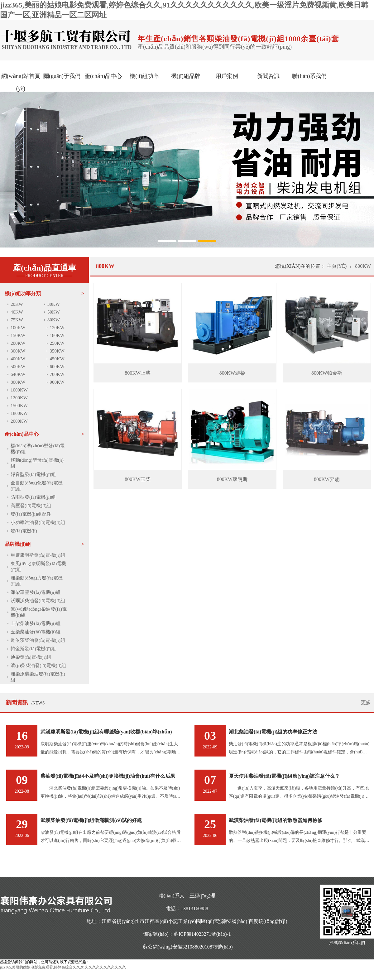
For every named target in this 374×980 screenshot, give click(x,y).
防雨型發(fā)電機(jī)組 (33, 497)
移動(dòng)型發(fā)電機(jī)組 (37, 463)
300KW (18, 351)
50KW (54, 312)
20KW (17, 304)
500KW (18, 367)
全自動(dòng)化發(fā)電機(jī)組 (37, 486)
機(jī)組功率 (144, 76)
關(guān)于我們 (62, 76)
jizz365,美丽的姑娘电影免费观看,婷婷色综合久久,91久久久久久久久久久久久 (63, 967)
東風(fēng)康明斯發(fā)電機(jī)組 (38, 567)
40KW (17, 312)
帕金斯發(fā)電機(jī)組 (33, 649)
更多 (366, 702)
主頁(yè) (337, 266)
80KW (54, 320)
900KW (57, 382)
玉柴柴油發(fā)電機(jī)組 (36, 632)
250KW (57, 343)
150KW (18, 335)
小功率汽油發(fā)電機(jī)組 (38, 522)
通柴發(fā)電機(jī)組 (31, 657)
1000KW (19, 390)
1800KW (19, 413)
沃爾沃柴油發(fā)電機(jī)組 (38, 601)
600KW (57, 367)
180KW (57, 335)
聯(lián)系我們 (309, 76)
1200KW (19, 398)
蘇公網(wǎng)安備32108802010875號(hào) (188, 947)
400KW (18, 359)
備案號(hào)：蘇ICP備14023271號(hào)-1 (187, 934)
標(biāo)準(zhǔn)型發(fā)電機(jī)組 (38, 449)
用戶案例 (227, 76)
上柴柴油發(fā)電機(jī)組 (36, 623)
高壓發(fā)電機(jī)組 (31, 506)
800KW (18, 382)
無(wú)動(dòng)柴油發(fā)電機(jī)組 (39, 612)
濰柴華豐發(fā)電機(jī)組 (36, 592)
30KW (54, 304)
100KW (18, 328)
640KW (18, 374)
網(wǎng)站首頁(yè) (21, 82)
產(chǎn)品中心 (103, 76)
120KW (57, 328)
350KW (57, 351)
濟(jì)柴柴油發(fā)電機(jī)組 (38, 665)
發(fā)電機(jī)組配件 (31, 514)
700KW (57, 374)
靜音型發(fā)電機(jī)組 (33, 474)
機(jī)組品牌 (186, 76)
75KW (17, 320)
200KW (18, 343)
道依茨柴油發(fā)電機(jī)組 (38, 640)
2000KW (19, 421)
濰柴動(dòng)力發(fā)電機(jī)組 (37, 581)
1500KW (19, 406)
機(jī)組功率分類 (23, 293)
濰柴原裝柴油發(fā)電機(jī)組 (38, 677)
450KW (57, 359)
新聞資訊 (268, 76)
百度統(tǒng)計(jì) (268, 921)
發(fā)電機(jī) (24, 531)
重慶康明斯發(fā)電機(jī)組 (38, 555)
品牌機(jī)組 (18, 544)
